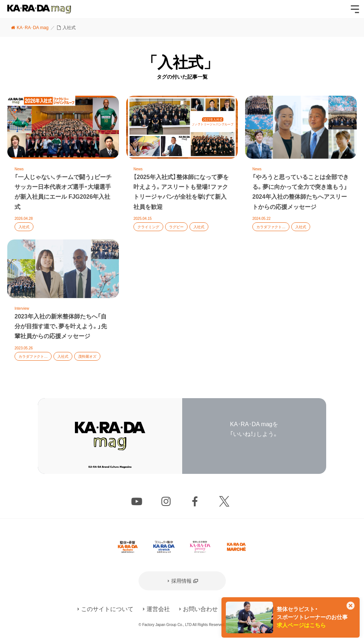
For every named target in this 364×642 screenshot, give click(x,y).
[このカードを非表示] (351, 606)
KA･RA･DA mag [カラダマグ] (39, 9)
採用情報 (181, 581)
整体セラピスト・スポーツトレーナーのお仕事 (312, 617)
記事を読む (63, 167)
